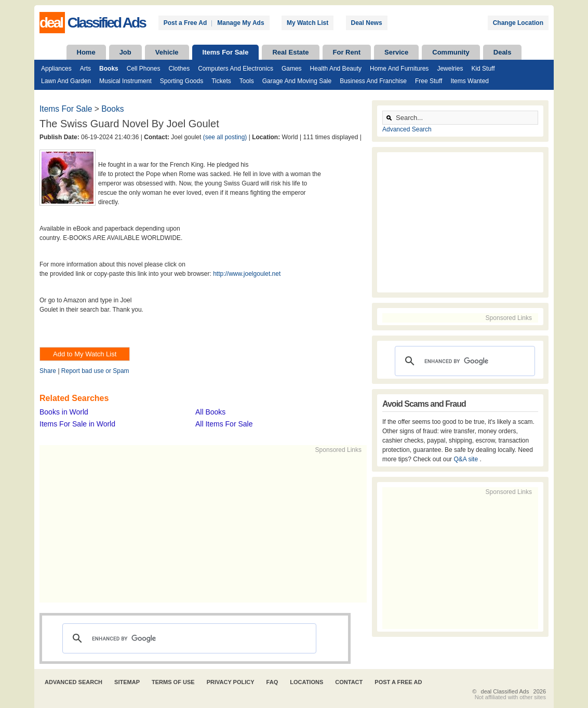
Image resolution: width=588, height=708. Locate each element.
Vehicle (167, 52)
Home (86, 52)
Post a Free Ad (185, 23)
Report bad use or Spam (95, 371)
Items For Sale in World (77, 424)
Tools (247, 81)
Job (125, 52)
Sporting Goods (182, 81)
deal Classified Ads (505, 691)
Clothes (179, 69)
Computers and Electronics (236, 69)
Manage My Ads (240, 23)
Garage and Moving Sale (297, 81)
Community (451, 52)
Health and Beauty (336, 69)
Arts (85, 69)
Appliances (56, 69)
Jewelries (450, 69)
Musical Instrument (125, 81)
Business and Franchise (373, 81)
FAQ (272, 682)
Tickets (221, 81)
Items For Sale (226, 52)
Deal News (367, 23)
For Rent (347, 52)
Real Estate (290, 52)
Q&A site (466, 459)
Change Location (518, 23)
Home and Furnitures (399, 69)
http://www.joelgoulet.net (247, 274)
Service (396, 52)
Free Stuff (429, 81)
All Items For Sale (224, 424)
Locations (306, 682)
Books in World (64, 412)
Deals (503, 52)
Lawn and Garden (66, 81)
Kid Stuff (483, 69)
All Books (210, 412)
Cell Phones (144, 69)
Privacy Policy (231, 682)
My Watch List (308, 23)
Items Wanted (470, 81)
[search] (188, 638)
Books (109, 69)
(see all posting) (225, 137)
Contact (349, 682)
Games (292, 69)
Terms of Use (173, 682)
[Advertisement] (198, 527)
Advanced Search (407, 129)
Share (48, 371)
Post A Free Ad (398, 682)
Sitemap (127, 682)
